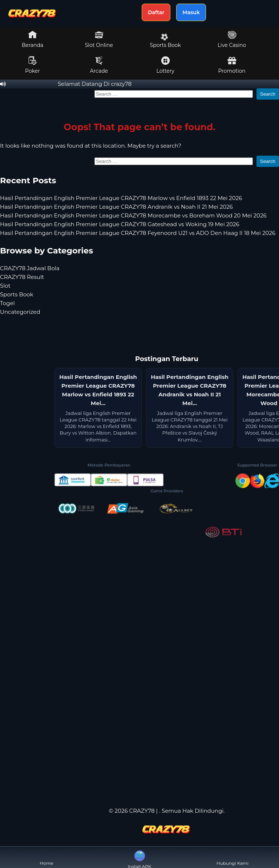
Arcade (99, 65)
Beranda (33, 39)
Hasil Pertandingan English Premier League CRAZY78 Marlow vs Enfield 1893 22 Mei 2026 (121, 198)
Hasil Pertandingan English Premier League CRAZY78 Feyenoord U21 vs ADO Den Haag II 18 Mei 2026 (138, 233)
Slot (5, 286)
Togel (7, 303)
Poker (33, 65)
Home (46, 857)
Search (268, 94)
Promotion (232, 65)
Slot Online (99, 39)
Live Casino (232, 39)
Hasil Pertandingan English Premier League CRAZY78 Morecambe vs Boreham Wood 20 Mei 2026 (133, 215)
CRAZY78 (142, 811)
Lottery (165, 65)
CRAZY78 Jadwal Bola (30, 268)
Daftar (156, 12)
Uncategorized (20, 312)
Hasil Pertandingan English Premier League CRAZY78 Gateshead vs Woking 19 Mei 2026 (120, 224)
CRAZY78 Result (22, 277)
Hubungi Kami (232, 857)
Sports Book (165, 41)
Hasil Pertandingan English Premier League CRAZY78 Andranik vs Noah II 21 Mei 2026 (116, 207)
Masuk (191, 12)
